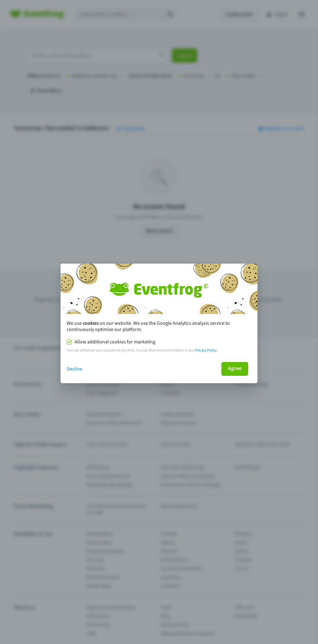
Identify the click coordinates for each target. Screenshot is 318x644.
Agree (235, 368)
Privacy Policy (206, 350)
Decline (75, 369)
